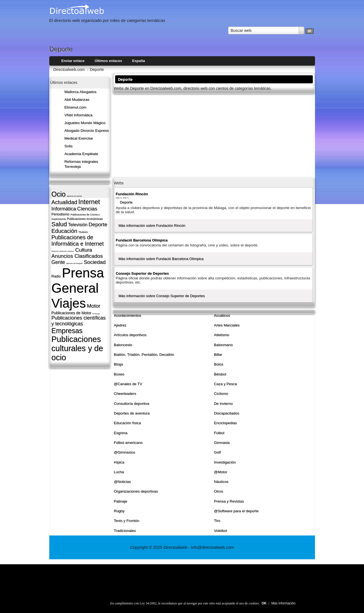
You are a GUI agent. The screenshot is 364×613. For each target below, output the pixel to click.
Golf (217, 452)
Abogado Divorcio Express (87, 131)
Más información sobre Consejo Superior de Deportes (162, 296)
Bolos (219, 364)
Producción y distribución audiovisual (63, 251)
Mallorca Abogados (81, 92)
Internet (89, 202)
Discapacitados (227, 413)
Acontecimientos (127, 315)
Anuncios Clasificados (77, 256)
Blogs (118, 364)
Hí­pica (119, 462)
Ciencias (87, 209)
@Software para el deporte (236, 511)
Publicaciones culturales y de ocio (77, 348)
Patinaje (121, 501)
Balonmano (223, 345)
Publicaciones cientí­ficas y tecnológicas (79, 321)
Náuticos (221, 482)
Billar (218, 355)
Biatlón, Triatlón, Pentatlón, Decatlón (144, 355)
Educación (64, 231)
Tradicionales (125, 531)
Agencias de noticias (74, 196)
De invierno (223, 404)
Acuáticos (222, 315)
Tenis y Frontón (127, 521)
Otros (219, 491)
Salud (59, 224)
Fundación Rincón (132, 194)
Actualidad (64, 202)
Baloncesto (123, 345)
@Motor (221, 472)
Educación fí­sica (127, 423)
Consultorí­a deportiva (131, 404)
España (139, 61)
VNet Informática (78, 115)
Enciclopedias (225, 423)
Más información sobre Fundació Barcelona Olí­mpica (161, 259)
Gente (58, 262)
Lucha (119, 472)
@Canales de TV (128, 384)
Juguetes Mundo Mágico (85, 123)
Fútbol (219, 433)
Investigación (225, 462)
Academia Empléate (81, 154)
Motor (94, 306)
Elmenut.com (75, 107)
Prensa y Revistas (229, 501)
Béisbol (220, 374)
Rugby (119, 511)
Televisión (78, 225)
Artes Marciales (227, 325)
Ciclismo (221, 394)
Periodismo (60, 214)
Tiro (217, 521)
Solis (69, 146)
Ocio (59, 194)
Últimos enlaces (108, 61)
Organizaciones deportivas (136, 491)
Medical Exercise (79, 138)
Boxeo (119, 374)
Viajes (69, 303)
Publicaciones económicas (85, 219)
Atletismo (222, 335)
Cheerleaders (125, 394)
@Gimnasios (124, 452)
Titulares (83, 232)
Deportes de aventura (132, 413)
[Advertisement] (214, 135)
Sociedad (95, 262)
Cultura (83, 250)
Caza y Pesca (225, 384)
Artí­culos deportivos (130, 335)
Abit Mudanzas (77, 100)
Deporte (98, 224)
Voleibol (220, 531)
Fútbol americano (128, 443)
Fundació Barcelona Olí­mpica (142, 240)
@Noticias (122, 482)
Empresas (67, 331)
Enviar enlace (73, 61)
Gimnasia (222, 443)
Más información (283, 603)
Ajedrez (120, 325)
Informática (64, 209)
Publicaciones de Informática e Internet (78, 240)
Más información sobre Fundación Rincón (152, 226)
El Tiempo (96, 314)
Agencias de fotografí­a (74, 263)
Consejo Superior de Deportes (142, 273)
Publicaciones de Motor (71, 313)
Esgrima (121, 433)
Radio (56, 276)
